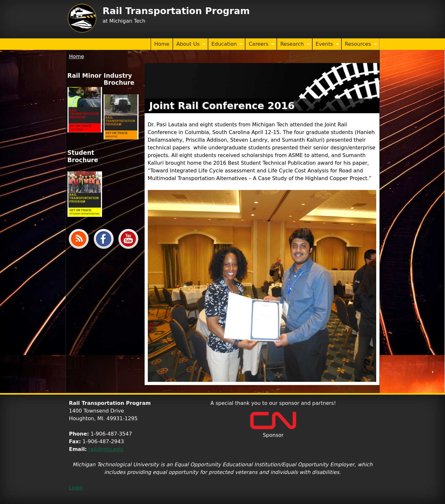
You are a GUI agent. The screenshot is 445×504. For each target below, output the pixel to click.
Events (326, 44)
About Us (189, 44)
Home (162, 44)
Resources (359, 44)
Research (293, 44)
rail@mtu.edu (106, 449)
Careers (260, 44)
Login (76, 488)
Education (226, 44)
